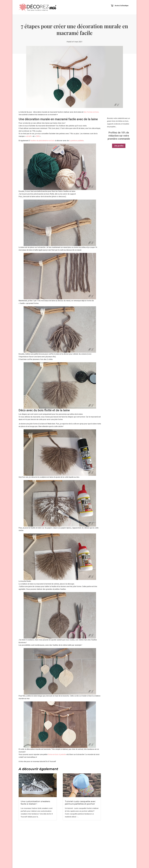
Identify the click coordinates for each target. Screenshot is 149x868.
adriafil (29, 136)
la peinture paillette (76, 141)
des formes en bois (91, 112)
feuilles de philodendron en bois (43, 141)
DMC (38, 136)
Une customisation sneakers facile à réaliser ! (35, 803)
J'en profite (119, 150)
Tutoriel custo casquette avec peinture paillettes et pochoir (80, 803)
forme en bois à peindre (57, 754)
